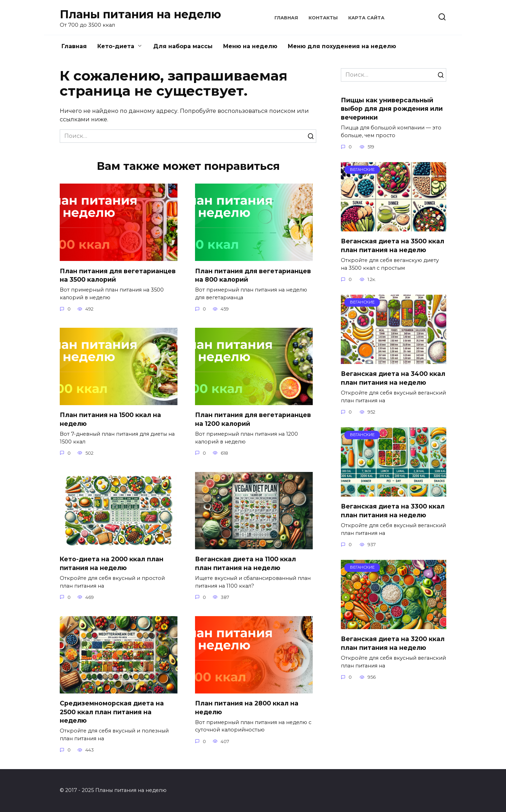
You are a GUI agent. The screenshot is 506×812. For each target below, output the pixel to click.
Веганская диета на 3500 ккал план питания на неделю (393, 245)
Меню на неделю (250, 46)
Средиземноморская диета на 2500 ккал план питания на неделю (112, 712)
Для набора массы (183, 46)
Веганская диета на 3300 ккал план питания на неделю (393, 511)
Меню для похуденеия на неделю (342, 46)
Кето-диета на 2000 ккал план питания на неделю (112, 563)
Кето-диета (116, 46)
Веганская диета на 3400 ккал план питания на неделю (393, 378)
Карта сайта (366, 18)
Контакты (323, 18)
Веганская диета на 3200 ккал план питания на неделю (393, 643)
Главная (286, 18)
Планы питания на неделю (140, 14)
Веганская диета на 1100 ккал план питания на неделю (245, 563)
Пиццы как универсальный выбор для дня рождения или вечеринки (392, 108)
